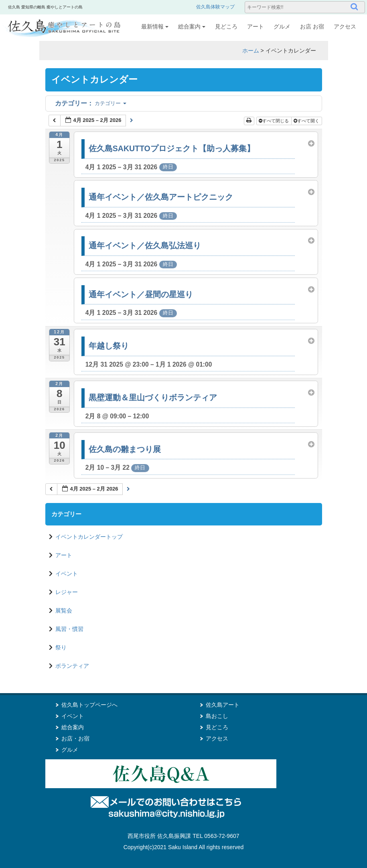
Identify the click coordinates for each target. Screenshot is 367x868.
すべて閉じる (274, 121)
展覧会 (64, 610)
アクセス (345, 26)
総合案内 (192, 26)
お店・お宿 (75, 738)
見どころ (226, 26)
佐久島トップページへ (89, 705)
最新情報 (155, 26)
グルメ (282, 26)
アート (255, 26)
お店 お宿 (312, 26)
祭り (61, 647)
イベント (67, 574)
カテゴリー (91, 103)
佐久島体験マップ (215, 7)
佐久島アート (223, 705)
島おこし (217, 716)
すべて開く (307, 121)
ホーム (251, 51)
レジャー (67, 592)
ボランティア (72, 666)
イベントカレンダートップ (89, 537)
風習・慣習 (69, 629)
